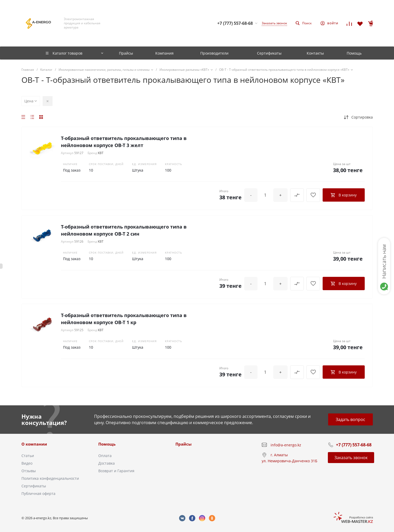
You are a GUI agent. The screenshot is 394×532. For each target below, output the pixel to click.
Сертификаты (34, 486)
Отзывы (29, 471)
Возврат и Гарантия (116, 471)
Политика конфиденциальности (50, 478)
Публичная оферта (38, 493)
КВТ (101, 153)
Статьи (28, 456)
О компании (34, 444)
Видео (27, 463)
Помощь (107, 444)
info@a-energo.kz (286, 445)
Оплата (105, 456)
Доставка (107, 463)
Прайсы (184, 444)
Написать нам (384, 261)
